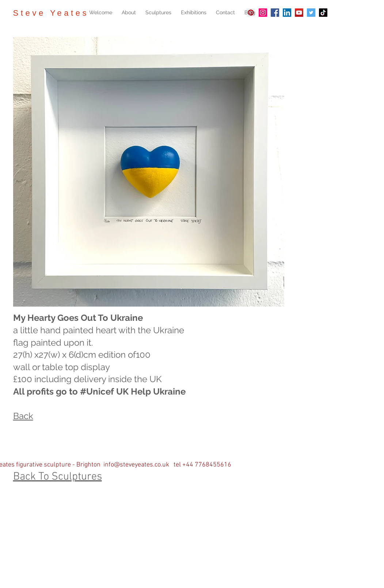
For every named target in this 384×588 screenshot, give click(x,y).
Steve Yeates (51, 13)
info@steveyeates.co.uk (136, 465)
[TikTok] (323, 13)
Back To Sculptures (58, 477)
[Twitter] (311, 13)
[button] (158, 12)
